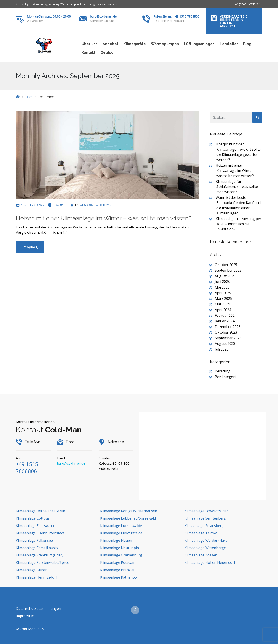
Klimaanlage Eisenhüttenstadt (40, 533)
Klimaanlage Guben (32, 570)
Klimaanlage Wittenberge (205, 548)
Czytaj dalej (30, 247)
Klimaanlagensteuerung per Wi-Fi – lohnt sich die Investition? (239, 224)
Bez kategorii (226, 377)
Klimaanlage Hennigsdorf (36, 577)
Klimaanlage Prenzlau (118, 570)
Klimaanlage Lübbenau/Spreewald (128, 518)
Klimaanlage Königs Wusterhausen (129, 511)
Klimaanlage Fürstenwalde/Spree (43, 562)
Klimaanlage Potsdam (118, 562)
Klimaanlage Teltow (201, 533)
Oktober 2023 (226, 332)
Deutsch (108, 53)
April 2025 (223, 293)
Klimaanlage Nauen (116, 540)
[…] (65, 232)
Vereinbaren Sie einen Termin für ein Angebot (234, 21)
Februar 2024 (226, 315)
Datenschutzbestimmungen (38, 608)
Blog (247, 44)
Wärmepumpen (165, 44)
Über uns (90, 44)
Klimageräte (135, 44)
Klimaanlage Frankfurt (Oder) (39, 555)
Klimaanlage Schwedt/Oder (206, 511)
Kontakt (88, 53)
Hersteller (229, 44)
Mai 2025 (222, 287)
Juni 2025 (222, 282)
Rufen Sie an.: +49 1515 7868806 (176, 16)
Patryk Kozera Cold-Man (95, 205)
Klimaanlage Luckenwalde (121, 526)
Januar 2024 (225, 321)
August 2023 (225, 344)
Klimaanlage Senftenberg (205, 518)
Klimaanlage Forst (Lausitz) (38, 548)
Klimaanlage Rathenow (119, 577)
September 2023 (228, 338)
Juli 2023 (222, 349)
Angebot (240, 4)
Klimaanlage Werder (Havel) (207, 540)
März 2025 (223, 298)
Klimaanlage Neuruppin (120, 548)
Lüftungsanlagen (199, 44)
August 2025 (225, 276)
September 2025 (228, 270)
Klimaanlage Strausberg (204, 526)
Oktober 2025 (226, 265)
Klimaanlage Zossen (201, 555)
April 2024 (223, 310)
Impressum (25, 616)
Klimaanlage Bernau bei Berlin (40, 511)
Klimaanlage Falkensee (34, 540)
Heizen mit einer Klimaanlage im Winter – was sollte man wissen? (104, 218)
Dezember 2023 (228, 327)
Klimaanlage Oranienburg (121, 555)
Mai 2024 (222, 304)
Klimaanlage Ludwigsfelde (121, 533)
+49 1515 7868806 (27, 467)
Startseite (254, 4)
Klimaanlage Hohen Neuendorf (210, 562)
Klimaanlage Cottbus (33, 518)
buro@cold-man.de (103, 16)
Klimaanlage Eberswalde (35, 526)
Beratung (59, 205)
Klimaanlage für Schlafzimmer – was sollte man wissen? (237, 187)
